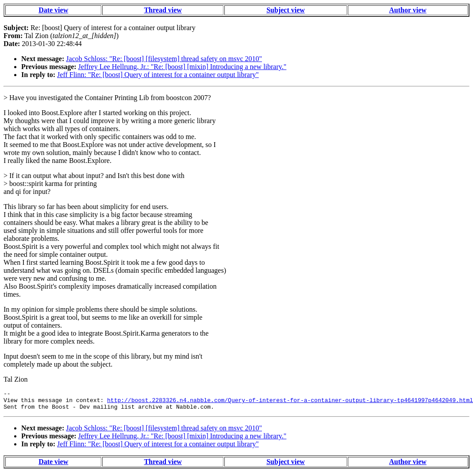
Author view (408, 10)
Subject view (286, 10)
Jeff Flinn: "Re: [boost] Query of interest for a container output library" (158, 75)
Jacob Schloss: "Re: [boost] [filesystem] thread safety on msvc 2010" (164, 59)
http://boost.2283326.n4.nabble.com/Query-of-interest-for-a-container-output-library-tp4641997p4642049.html (290, 402)
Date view (53, 10)
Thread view (163, 10)
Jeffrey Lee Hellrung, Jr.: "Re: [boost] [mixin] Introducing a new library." (183, 67)
